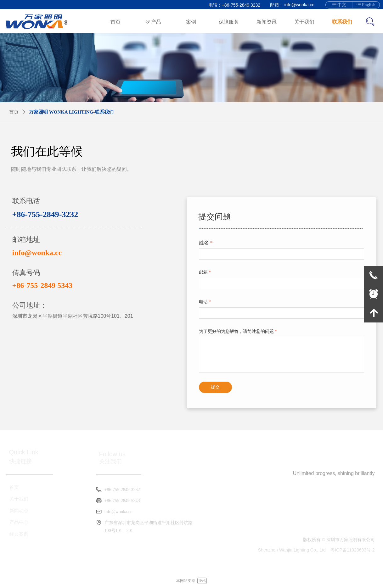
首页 (14, 112)
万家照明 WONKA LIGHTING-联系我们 (71, 112)
